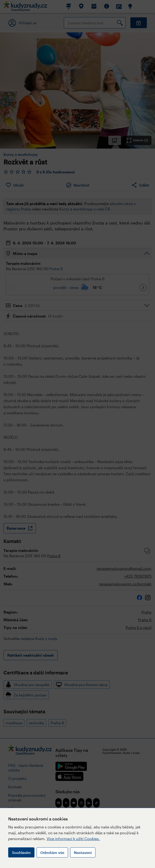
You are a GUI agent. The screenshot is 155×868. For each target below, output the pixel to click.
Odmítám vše (52, 852)
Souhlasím (21, 852)
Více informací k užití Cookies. (73, 839)
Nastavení (83, 852)
